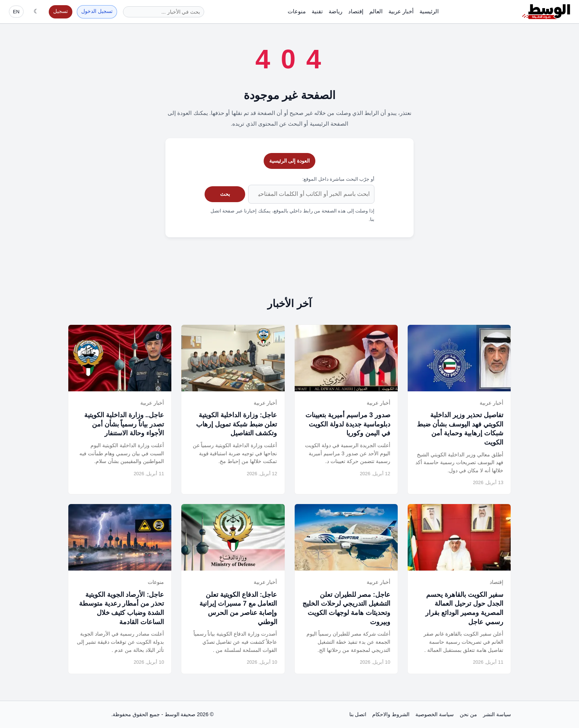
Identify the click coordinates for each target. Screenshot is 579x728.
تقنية (317, 11)
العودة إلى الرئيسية (290, 161)
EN (16, 12)
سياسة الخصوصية (435, 714)
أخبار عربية (401, 11)
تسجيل (61, 11)
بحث (225, 194)
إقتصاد (356, 11)
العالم (376, 11)
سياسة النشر (497, 714)
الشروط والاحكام (391, 714)
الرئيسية (429, 11)
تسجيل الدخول (97, 11)
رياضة (335, 11)
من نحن (468, 714)
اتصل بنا (358, 714)
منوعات (297, 11)
